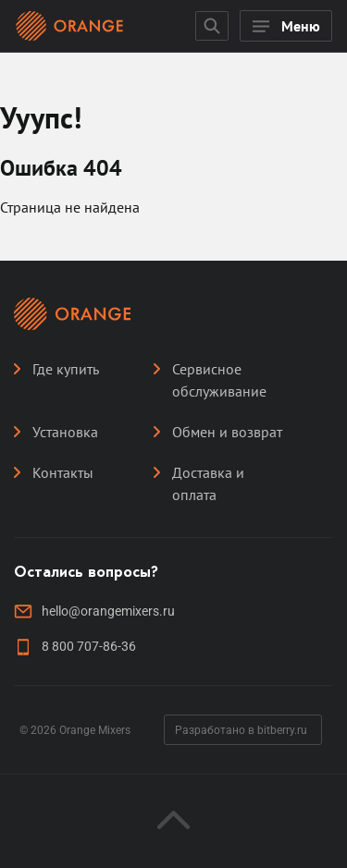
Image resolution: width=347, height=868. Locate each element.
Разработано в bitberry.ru (241, 730)
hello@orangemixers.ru (108, 611)
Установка (65, 432)
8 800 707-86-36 (89, 646)
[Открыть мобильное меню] (286, 26)
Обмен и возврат (227, 432)
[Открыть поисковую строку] (212, 26)
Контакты (63, 472)
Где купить (66, 369)
